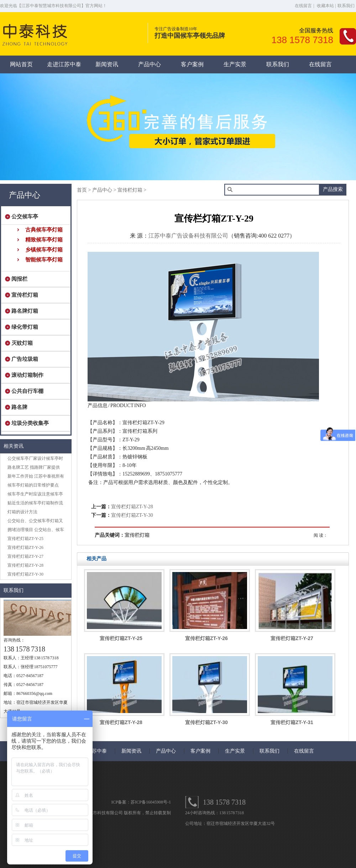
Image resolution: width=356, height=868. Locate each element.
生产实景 (235, 64)
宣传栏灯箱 (23, 295)
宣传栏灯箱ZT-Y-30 (25, 574)
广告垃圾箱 (23, 359)
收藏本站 (325, 6)
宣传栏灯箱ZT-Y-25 (25, 539)
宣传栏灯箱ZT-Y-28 (25, 565)
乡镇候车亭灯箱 (44, 250)
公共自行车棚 (26, 391)
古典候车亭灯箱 (44, 230)
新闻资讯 (107, 64)
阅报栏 (18, 279)
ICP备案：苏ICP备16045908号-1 (141, 802)
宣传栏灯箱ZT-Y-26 (25, 547)
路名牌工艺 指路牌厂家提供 (34, 467)
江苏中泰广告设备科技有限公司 (188, 236)
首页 (82, 190)
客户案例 (192, 64)
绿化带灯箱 (23, 327)
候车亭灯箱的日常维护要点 (33, 485)
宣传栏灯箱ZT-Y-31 (292, 722)
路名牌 (18, 407)
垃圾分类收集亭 (29, 423)
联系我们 (346, 6)
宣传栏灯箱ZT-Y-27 (25, 556)
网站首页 (21, 64)
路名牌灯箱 (23, 311)
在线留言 (303, 6)
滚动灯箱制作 (26, 375)
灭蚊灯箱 (21, 343)
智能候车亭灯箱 (44, 260)
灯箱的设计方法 (22, 512)
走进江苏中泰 (64, 64)
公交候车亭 (23, 217)
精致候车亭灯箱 (44, 240)
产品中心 (150, 64)
